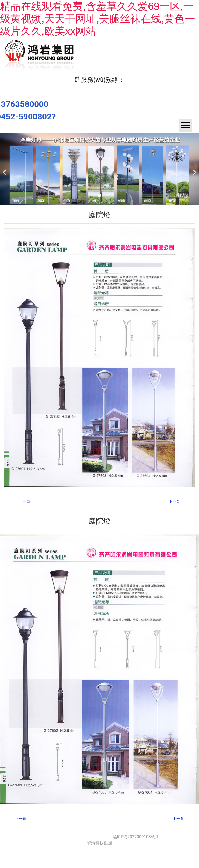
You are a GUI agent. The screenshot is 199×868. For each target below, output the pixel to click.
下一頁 (174, 501)
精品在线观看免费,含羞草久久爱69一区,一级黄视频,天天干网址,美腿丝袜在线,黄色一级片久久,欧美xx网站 (98, 19)
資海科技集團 (99, 843)
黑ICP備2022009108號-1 (136, 837)
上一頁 (25, 501)
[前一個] (5, 169)
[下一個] (194, 169)
